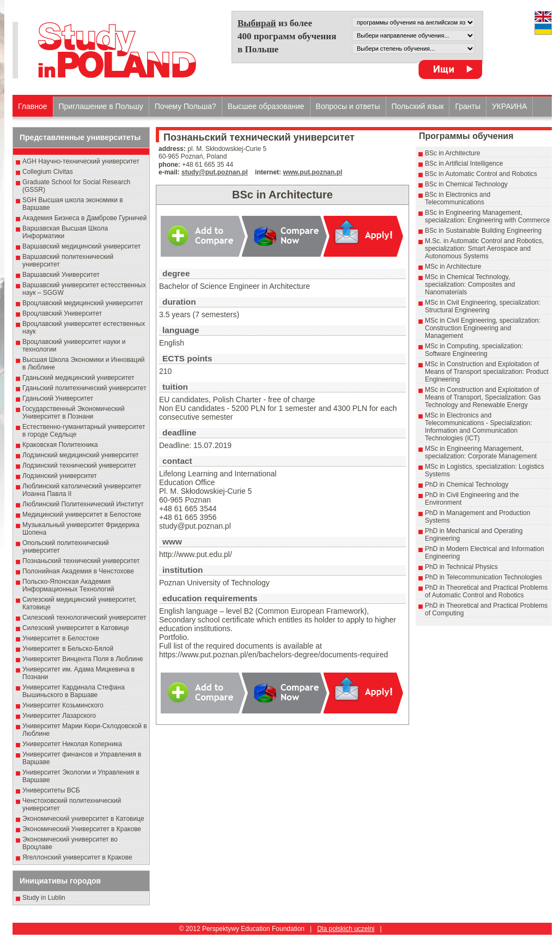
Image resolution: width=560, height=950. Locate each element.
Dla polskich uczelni (346, 929)
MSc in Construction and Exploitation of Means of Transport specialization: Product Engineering (487, 372)
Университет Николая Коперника (72, 744)
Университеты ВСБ (51, 790)
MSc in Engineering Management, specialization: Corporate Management (481, 452)
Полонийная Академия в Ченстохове (78, 571)
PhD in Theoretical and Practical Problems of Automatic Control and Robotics (486, 591)
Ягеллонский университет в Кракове (77, 857)
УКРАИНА (509, 106)
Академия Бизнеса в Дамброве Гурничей (84, 218)
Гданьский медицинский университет (78, 378)
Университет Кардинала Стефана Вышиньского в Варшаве (74, 691)
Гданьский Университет (58, 398)
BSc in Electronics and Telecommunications (458, 198)
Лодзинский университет (60, 476)
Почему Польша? (185, 106)
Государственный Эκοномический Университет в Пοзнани (74, 413)
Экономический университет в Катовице (83, 819)
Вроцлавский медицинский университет (83, 303)
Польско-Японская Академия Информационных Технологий (68, 585)
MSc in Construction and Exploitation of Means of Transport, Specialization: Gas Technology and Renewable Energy (483, 397)
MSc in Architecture (453, 267)
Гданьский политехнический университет (84, 388)
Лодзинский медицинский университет (80, 455)
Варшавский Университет (61, 275)
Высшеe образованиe (266, 106)
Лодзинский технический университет (79, 465)
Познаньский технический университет (81, 561)
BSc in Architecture (452, 153)
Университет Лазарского (59, 716)
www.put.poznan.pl (312, 172)
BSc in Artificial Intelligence (464, 164)
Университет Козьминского (63, 705)
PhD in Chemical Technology (467, 485)
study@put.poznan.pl (215, 172)
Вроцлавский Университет (62, 313)
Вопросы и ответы (348, 106)
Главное (33, 106)
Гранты (468, 106)
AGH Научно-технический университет (81, 161)
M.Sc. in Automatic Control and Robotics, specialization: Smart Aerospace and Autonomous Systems (484, 249)
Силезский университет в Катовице (76, 628)
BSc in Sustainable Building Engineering (483, 231)
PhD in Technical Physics (461, 567)
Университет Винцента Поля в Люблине (83, 659)
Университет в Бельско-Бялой (68, 649)
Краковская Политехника (60, 445)
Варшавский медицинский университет (81, 246)
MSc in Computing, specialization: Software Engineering (474, 350)
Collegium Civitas (48, 172)
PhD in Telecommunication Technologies (483, 577)
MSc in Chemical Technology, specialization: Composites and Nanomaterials (470, 285)
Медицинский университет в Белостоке (82, 515)
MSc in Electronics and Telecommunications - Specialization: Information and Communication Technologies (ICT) (479, 427)
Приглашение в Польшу (101, 106)
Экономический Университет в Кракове (82, 829)
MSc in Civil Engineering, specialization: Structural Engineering (483, 306)
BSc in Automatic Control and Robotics (481, 174)
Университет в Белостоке (61, 638)
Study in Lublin (44, 898)
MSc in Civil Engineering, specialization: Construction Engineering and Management (483, 328)
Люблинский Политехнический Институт (83, 504)
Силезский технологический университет (84, 618)
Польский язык (418, 106)
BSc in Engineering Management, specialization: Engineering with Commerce (487, 216)
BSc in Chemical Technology (466, 184)
